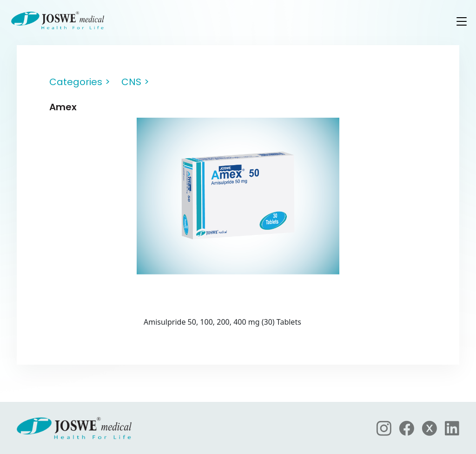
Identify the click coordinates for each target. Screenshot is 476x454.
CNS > (135, 82)
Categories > (80, 82)
